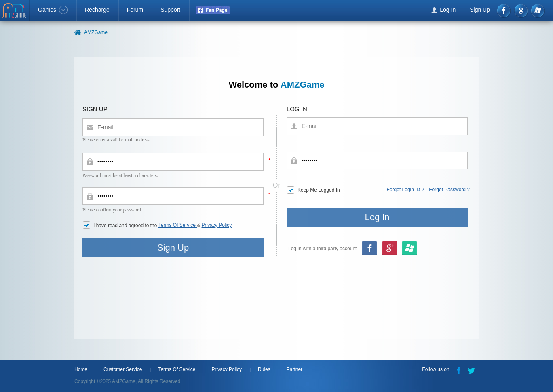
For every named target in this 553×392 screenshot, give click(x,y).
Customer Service (123, 369)
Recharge (97, 10)
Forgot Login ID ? (406, 190)
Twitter (472, 370)
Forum (135, 10)
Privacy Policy (217, 225)
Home (81, 369)
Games (53, 10)
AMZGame (15, 11)
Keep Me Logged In (319, 190)
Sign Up (480, 10)
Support (170, 10)
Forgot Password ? (449, 190)
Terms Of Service (178, 225)
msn (389, 249)
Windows (537, 11)
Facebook (504, 11)
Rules (264, 369)
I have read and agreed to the (126, 226)
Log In (448, 10)
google (521, 11)
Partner (294, 369)
